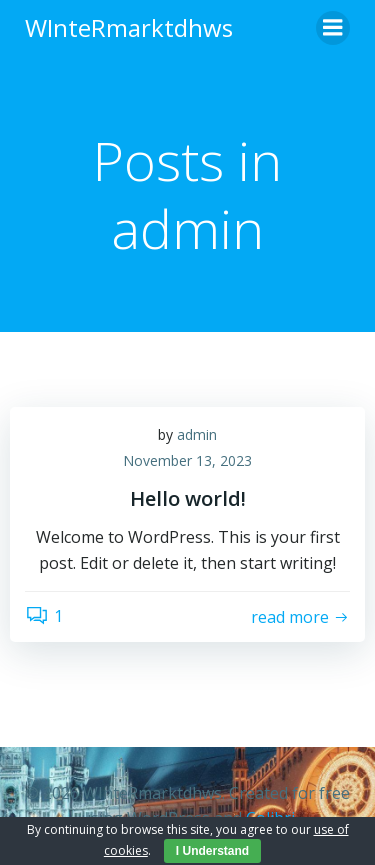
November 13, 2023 (187, 460)
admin (197, 434)
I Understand (212, 851)
